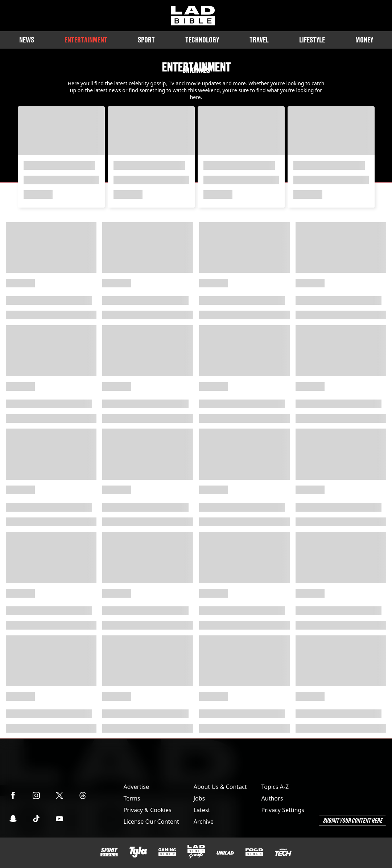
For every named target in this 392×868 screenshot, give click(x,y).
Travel (259, 40)
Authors (272, 798)
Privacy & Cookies (147, 810)
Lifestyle (312, 40)
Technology (202, 40)
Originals (196, 70)
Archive (204, 822)
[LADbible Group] (196, 852)
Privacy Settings (283, 810)
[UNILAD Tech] (283, 852)
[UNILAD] (225, 853)
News (27, 40)
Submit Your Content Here (352, 820)
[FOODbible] (254, 852)
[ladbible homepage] (193, 16)
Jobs (199, 798)
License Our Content (151, 822)
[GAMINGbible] (167, 852)
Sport (146, 40)
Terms (132, 798)
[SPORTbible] (109, 852)
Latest (202, 810)
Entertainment (86, 40)
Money (364, 40)
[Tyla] (138, 852)
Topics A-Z (275, 787)
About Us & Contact (220, 787)
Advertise (136, 787)
